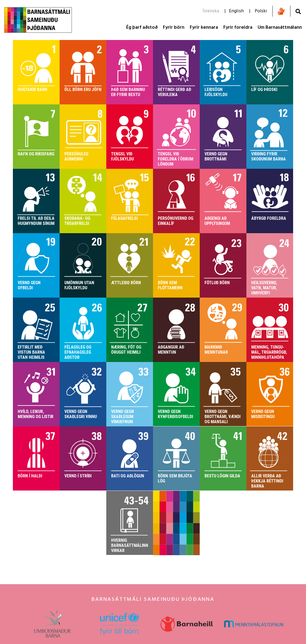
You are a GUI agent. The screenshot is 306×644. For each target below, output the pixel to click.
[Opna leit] (298, 11)
